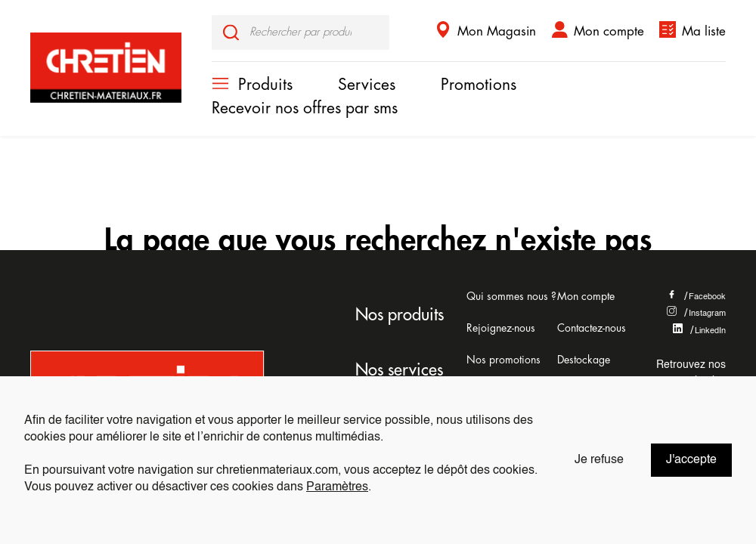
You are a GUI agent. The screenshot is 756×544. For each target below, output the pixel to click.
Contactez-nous (592, 328)
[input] (301, 32)
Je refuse (599, 460)
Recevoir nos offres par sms (305, 108)
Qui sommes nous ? (511, 296)
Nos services (399, 370)
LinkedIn (699, 331)
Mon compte (609, 31)
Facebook (696, 297)
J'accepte (691, 460)
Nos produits (400, 315)
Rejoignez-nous (501, 328)
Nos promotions (503, 360)
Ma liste (704, 31)
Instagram (696, 314)
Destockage (584, 360)
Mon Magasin (497, 31)
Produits (265, 85)
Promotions (479, 85)
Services (367, 85)
